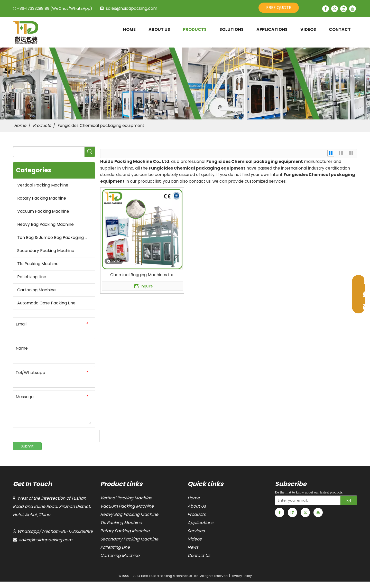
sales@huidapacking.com (132, 8)
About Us (197, 506)
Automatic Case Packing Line (46, 303)
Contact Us (199, 556)
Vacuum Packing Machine (43, 211)
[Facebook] (326, 9)
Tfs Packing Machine (38, 264)
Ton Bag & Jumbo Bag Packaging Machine (56, 237)
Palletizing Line (32, 277)
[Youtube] (353, 9)
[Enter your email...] (307, 500)
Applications (200, 523)
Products (197, 514)
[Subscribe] (349, 500)
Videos (195, 539)
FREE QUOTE (279, 8)
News (193, 547)
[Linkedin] (344, 9)
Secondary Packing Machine (46, 251)
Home (194, 498)
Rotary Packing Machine (42, 198)
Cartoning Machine (36, 290)
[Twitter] (335, 9)
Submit (27, 446)
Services (196, 531)
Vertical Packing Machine (43, 185)
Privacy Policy (241, 576)
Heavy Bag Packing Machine (45, 224)
